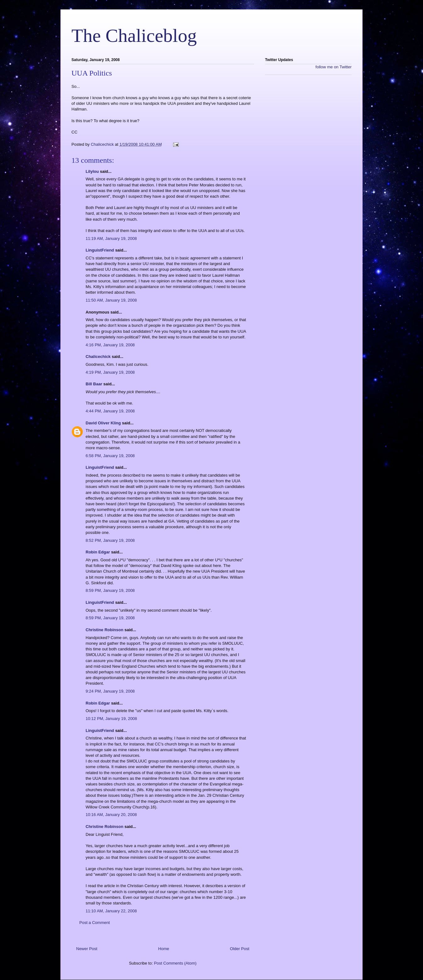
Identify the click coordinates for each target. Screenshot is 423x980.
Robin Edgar (98, 552)
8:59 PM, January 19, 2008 (110, 590)
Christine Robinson (104, 630)
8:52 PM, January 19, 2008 (110, 540)
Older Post (240, 949)
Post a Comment (95, 923)
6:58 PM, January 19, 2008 (110, 456)
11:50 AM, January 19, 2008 (111, 300)
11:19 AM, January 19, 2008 (111, 238)
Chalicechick (98, 357)
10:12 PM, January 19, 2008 (111, 719)
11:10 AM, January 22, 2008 (111, 911)
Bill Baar (94, 384)
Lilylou (92, 171)
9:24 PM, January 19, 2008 (110, 691)
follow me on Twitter (333, 67)
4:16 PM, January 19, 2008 (110, 345)
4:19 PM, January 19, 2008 (110, 372)
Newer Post (87, 949)
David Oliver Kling (103, 423)
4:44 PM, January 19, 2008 (110, 411)
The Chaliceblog (134, 36)
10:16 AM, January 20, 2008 (111, 815)
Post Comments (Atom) (175, 963)
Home (164, 949)
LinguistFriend (100, 250)
